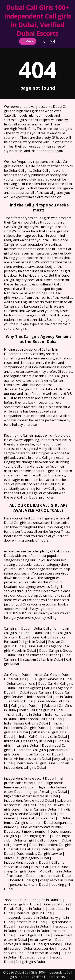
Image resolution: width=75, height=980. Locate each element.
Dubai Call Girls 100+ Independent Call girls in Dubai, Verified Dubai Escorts (37, 20)
